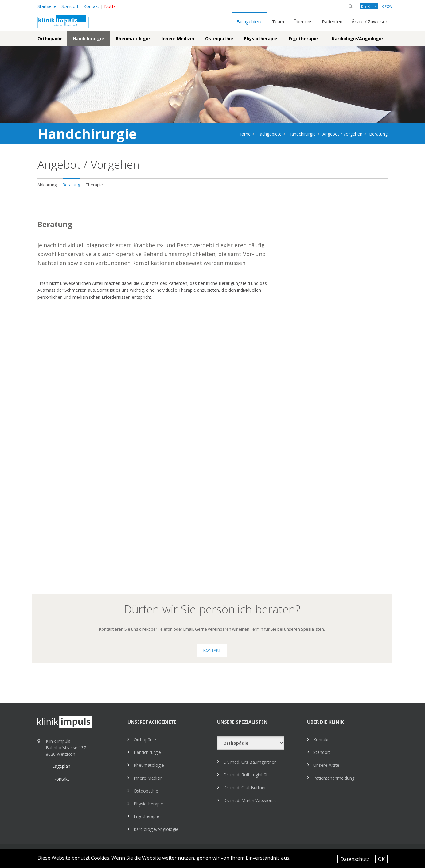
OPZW (387, 6)
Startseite (47, 6)
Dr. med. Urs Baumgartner (250, 762)
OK (381, 859)
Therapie (94, 185)
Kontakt (91, 6)
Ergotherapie (303, 38)
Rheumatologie (133, 38)
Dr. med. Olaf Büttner (245, 787)
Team (278, 21)
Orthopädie (50, 38)
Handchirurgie (88, 38)
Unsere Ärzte (326, 765)
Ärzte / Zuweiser (370, 21)
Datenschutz (355, 859)
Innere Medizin (178, 38)
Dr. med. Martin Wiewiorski (250, 800)
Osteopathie (219, 38)
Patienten (332, 21)
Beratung (71, 185)
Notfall (111, 6)
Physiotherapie (261, 38)
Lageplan (61, 766)
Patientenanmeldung (334, 778)
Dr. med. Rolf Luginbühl (246, 775)
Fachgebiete (250, 21)
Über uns (303, 21)
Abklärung (47, 185)
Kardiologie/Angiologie (357, 38)
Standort (70, 6)
